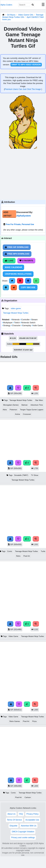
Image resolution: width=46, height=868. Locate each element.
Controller (25, 320)
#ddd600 (30, 344)
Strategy (7, 325)
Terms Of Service (14, 820)
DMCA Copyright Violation (23, 832)
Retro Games (15, 721)
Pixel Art (27, 556)
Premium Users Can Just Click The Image (23, 89)
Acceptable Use (32, 820)
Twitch (17, 323)
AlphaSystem (24, 216)
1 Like (9, 261)
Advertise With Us (29, 826)
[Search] (33, 5)
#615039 (36, 344)
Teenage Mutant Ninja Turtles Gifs (23, 16)
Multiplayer (8, 323)
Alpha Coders (6, 5)
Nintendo (15, 320)
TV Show (35, 475)
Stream (34, 320)
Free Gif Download (17, 247)
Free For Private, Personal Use (20, 224)
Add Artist (7, 214)
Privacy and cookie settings (23, 838)
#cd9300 (16, 344)
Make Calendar (13, 267)
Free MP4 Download (17, 254)
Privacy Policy (33, 814)
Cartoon (28, 797)
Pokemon (13, 410)
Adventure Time (37, 405)
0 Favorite (26, 261)
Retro (18, 556)
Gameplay (26, 325)
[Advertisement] (21, 174)
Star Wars (39, 400)
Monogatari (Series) (11, 405)
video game (16, 308)
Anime (18, 414)
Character (16, 325)
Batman (25, 405)
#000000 (23, 344)
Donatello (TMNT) (21, 475)
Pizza (34, 721)
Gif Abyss (11, 15)
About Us (11, 814)
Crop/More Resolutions (18, 274)
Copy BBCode (28, 287)
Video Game (13, 636)
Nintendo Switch (28, 323)
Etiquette (13, 826)
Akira (5, 410)
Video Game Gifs (26, 15)
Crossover (27, 414)
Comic (10, 551)
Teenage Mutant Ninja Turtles (16, 313)
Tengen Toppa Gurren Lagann (32, 410)
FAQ (21, 814)
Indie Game (37, 325)
